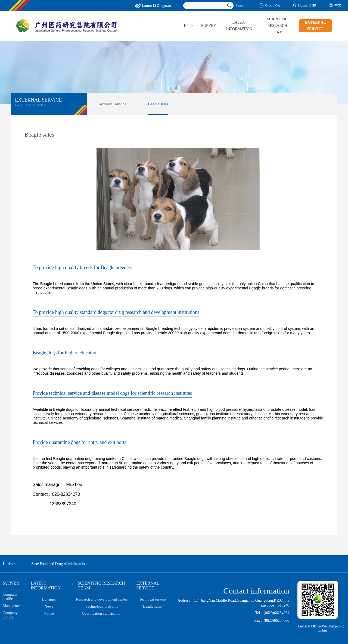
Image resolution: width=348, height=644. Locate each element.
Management (13, 606)
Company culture (10, 615)
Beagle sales (158, 104)
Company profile (10, 597)
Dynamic (49, 599)
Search (240, 5)
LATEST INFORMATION (239, 26)
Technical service (112, 104)
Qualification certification (102, 613)
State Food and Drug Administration (59, 564)
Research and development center (102, 599)
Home (188, 26)
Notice (49, 613)
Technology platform (102, 606)
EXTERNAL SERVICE (315, 26)
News (49, 606)
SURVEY (209, 26)
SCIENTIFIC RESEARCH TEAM (277, 26)
